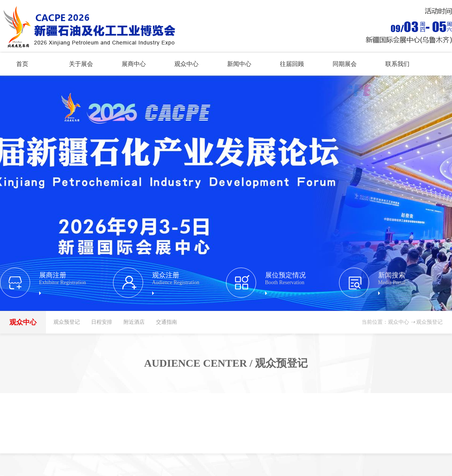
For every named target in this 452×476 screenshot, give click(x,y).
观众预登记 (67, 322)
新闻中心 (239, 64)
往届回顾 (292, 64)
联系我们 (397, 64)
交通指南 (166, 322)
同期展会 (345, 64)
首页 (22, 64)
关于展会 (81, 64)
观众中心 (186, 64)
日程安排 (102, 322)
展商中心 (134, 64)
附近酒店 (134, 322)
